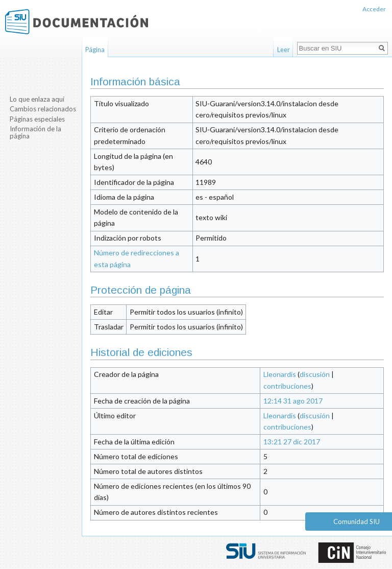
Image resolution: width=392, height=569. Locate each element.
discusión (315, 374)
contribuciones (287, 386)
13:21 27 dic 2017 (292, 442)
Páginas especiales (37, 119)
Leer (284, 50)
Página (95, 50)
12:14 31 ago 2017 (293, 401)
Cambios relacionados (43, 109)
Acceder (374, 9)
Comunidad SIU (357, 521)
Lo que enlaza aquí (37, 99)
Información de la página (35, 132)
